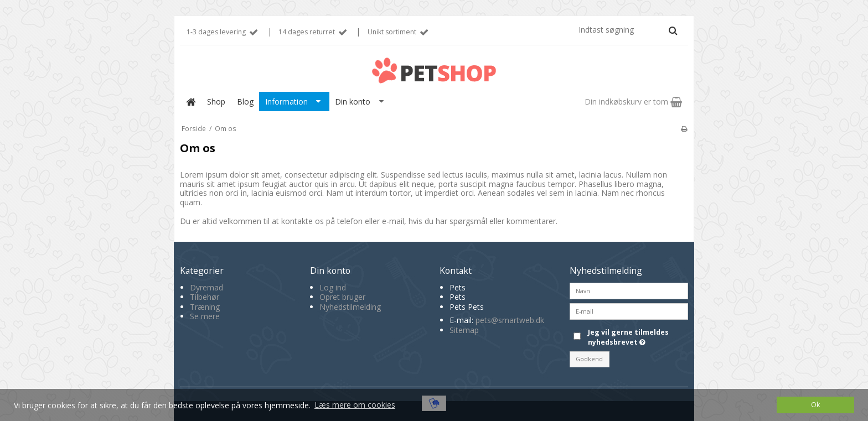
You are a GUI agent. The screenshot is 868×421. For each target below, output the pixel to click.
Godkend (589, 359)
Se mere (205, 316)
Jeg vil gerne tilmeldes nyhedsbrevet (637, 337)
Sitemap (464, 330)
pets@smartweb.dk (510, 320)
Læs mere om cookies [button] (355, 405)
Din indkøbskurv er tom (633, 102)
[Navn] (629, 290)
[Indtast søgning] (627, 30)
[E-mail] (629, 310)
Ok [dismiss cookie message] (815, 405)
